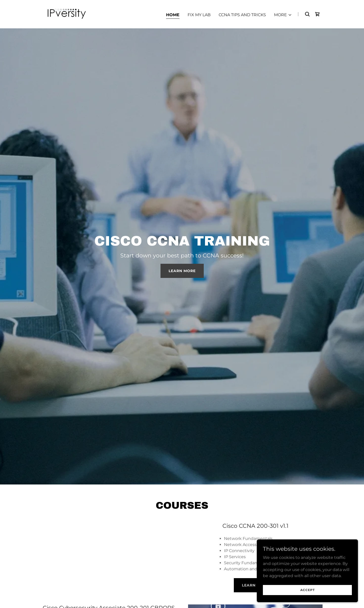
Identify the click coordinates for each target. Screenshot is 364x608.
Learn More (182, 271)
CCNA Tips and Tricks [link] (242, 15)
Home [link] (173, 15)
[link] (66, 14)
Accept (308, 590)
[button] (283, 15)
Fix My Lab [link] (199, 15)
